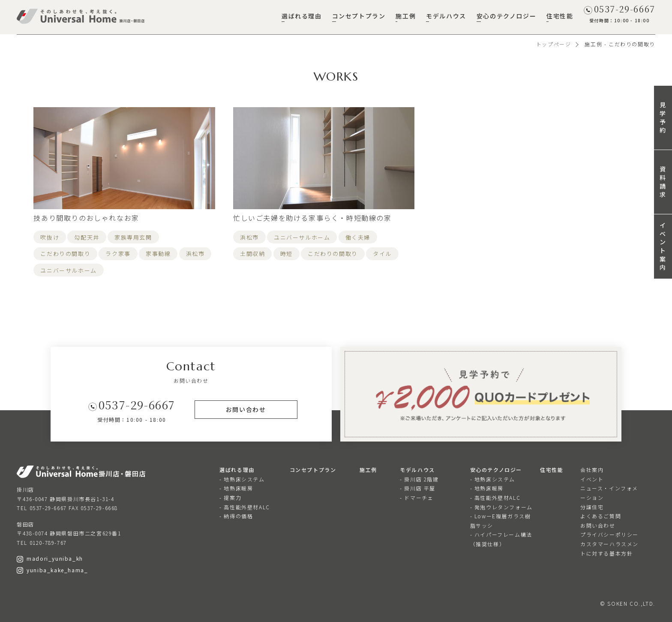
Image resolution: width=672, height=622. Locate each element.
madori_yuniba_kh (50, 558)
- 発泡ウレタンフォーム (501, 507)
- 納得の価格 (236, 516)
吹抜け (50, 237)
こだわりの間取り (65, 254)
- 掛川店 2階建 (419, 479)
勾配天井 (87, 237)
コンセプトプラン (359, 16)
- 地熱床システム (242, 479)
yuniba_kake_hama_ (52, 570)
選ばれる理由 (302, 16)
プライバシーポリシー (609, 534)
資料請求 (663, 182)
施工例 (406, 16)
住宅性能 (560, 16)
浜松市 (195, 254)
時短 (286, 254)
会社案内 (592, 470)
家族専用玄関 (133, 237)
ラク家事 (118, 254)
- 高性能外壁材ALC (245, 507)
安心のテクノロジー (506, 16)
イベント (592, 479)
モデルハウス (446, 16)
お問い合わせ (598, 525)
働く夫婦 (358, 237)
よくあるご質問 (601, 516)
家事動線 (158, 254)
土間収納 (252, 254)
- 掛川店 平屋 (418, 488)
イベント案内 (663, 246)
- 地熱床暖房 (236, 488)
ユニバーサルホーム (68, 270)
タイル (382, 254)
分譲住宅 (592, 507)
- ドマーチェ (417, 497)
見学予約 (663, 117)
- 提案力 (230, 497)
